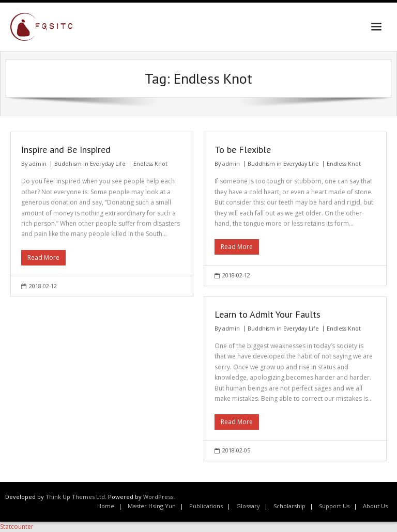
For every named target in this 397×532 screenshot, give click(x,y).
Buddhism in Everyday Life (90, 163)
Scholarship (289, 506)
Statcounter (17, 527)
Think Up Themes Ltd (75, 497)
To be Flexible (243, 150)
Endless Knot (150, 163)
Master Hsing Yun (152, 506)
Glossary (248, 506)
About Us (375, 506)
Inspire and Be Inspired (66, 150)
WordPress (158, 497)
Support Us (334, 506)
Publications (206, 506)
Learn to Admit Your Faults (268, 314)
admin (38, 163)
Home (106, 506)
